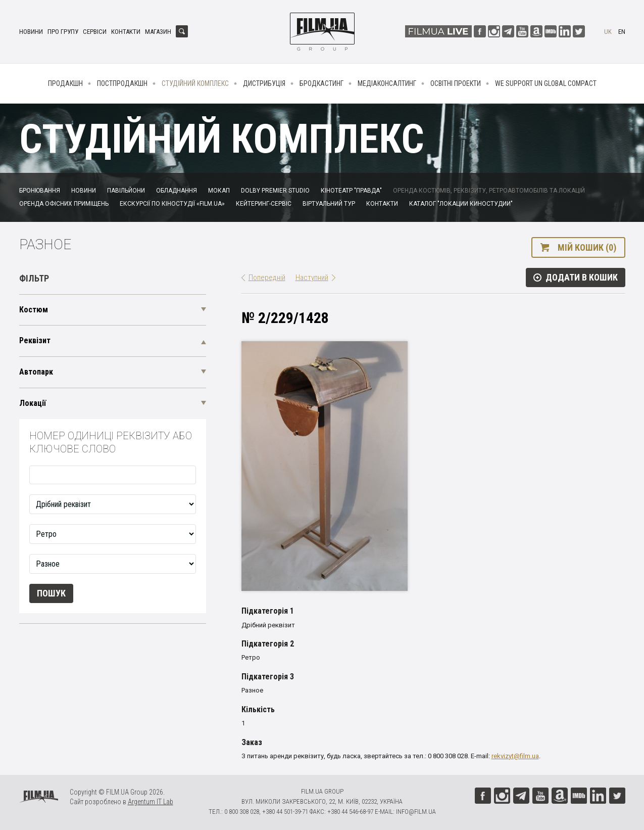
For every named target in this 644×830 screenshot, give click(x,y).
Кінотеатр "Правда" (351, 191)
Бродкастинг (321, 83)
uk (608, 32)
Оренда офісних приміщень (64, 204)
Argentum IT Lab (151, 802)
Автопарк (36, 372)
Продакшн (65, 83)
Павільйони (126, 191)
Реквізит (35, 340)
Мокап (219, 191)
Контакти (126, 32)
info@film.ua (416, 812)
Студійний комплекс (195, 83)
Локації (33, 403)
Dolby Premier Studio (275, 191)
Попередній (267, 278)
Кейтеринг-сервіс (264, 204)
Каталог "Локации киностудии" (461, 204)
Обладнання (177, 191)
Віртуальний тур (329, 204)
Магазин (158, 32)
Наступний (312, 278)
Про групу (63, 32)
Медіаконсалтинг (387, 83)
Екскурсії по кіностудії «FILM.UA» (172, 204)
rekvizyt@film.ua (515, 756)
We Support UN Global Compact (546, 83)
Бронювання (40, 191)
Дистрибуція (264, 83)
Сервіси (95, 32)
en (622, 32)
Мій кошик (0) (587, 247)
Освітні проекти (456, 83)
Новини (31, 32)
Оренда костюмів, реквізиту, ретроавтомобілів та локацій (489, 191)
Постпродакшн (122, 83)
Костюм (34, 310)
